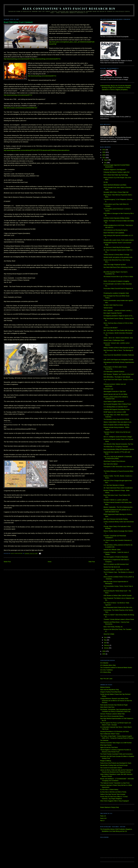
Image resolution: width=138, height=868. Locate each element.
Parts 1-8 (103, 816)
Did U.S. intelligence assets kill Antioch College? (118, 437)
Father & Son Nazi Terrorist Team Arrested (113, 794)
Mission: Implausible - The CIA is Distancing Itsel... (118, 507)
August (106, 160)
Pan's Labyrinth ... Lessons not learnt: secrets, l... (118, 311)
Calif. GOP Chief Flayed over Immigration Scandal (118, 360)
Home (50, 562)
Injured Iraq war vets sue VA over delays (115, 394)
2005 (104, 654)
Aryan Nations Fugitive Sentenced (114, 402)
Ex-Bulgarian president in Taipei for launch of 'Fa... (118, 316)
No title (106, 182)
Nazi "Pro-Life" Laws (106, 679)
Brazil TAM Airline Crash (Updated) (114, 233)
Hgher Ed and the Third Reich (109, 747)
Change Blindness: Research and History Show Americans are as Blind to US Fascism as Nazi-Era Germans (116, 701)
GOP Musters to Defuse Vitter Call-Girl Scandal (118, 596)
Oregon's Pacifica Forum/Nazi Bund (111, 692)
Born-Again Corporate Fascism (113, 313)
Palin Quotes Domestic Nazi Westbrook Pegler (114, 705)
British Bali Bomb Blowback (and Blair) (115, 185)
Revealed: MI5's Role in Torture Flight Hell (116, 192)
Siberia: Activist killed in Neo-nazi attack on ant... (118, 422)
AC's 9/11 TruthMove (106, 670)
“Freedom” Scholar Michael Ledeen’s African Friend (119, 619)
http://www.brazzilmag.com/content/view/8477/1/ (42, 76)
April (105, 643)
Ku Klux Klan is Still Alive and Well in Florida (113, 792)
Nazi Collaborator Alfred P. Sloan (110, 734)
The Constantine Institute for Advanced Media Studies (116, 668)
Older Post (92, 562)
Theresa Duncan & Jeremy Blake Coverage (116, 255)
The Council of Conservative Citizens (111, 768)
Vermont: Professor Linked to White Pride (112, 714)
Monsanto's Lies (108, 389)
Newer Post (7, 562)
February (107, 645)
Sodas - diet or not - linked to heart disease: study (118, 338)
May (105, 640)
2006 (104, 651)
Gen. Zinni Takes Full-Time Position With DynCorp (118, 330)
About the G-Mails (109, 634)
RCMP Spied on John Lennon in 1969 (115, 412)
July (105, 163)
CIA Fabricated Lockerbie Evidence (114, 372)
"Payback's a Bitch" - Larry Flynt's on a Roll (116, 570)
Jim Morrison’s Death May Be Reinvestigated (117, 247)
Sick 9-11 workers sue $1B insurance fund (116, 564)
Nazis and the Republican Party (110, 690)
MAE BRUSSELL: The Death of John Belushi (117, 377)
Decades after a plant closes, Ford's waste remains (119, 240)
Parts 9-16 (103, 818)
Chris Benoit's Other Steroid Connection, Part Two (118, 444)
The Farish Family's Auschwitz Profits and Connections (116, 754)
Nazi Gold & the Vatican (111, 464)
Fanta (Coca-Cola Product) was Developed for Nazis (116, 763)
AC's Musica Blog (105, 672)
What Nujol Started (106, 745)
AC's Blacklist (104, 663)
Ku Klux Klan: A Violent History (109, 790)
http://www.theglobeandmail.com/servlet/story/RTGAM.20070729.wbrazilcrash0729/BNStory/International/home (37, 150)
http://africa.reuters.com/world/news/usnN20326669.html (20, 108)
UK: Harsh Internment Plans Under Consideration (118, 488)
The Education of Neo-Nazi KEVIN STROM (116, 419)
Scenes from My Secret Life (112, 567)
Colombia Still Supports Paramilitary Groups (117, 409)
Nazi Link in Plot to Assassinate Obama (112, 716)
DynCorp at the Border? (111, 328)
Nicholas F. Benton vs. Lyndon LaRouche (116, 500)
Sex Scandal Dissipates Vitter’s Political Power (117, 404)
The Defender (104, 740)
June (106, 637)
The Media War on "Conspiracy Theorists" (116, 447)
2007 (104, 158)
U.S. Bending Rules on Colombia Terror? (116, 407)
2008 (104, 155)
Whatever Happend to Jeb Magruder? (115, 170)
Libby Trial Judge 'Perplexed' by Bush (115, 265)
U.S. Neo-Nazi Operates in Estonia (114, 485)
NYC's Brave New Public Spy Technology (116, 175)
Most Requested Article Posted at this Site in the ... (119, 607)
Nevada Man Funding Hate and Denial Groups (114, 765)
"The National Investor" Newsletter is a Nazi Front (115, 783)
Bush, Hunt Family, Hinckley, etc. (113, 627)
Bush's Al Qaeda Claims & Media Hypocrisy (116, 425)
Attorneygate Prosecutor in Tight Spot (115, 392)
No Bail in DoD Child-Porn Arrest (113, 305)
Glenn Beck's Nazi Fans (107, 707)
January (106, 648)
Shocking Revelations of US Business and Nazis (115, 732)
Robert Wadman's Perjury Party (110, 807)
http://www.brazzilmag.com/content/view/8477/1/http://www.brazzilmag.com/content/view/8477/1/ (32, 59)
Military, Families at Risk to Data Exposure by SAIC (119, 348)
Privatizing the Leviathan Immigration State (116, 293)
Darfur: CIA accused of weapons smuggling (116, 281)
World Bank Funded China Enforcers (114, 461)
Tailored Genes (108, 308)
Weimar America (105, 687)
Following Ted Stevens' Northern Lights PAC (117, 172)
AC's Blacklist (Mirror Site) (108, 665)
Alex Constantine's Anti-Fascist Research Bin (69, 9)
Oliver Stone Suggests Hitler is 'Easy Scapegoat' (115, 801)
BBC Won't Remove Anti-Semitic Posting (116, 519)
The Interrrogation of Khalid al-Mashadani (116, 557)
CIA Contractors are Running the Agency (116, 230)
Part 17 (102, 821)
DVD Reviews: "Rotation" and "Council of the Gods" (119, 374)
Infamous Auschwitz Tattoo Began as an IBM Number (116, 743)
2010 (104, 150)
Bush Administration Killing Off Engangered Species (119, 449)
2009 (104, 152)
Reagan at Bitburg (106, 761)
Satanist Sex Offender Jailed (112, 550)
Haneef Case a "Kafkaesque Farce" (114, 340)
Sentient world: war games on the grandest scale (118, 257)
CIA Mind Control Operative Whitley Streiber (117, 218)
